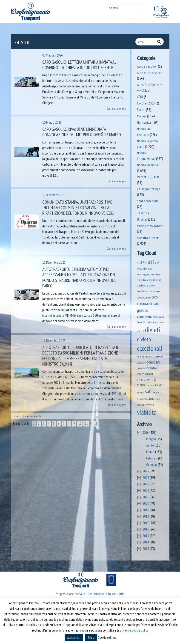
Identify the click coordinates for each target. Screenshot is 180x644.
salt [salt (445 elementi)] (148, 391)
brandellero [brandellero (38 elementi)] (142, 291)
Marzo (150, 452)
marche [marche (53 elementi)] (159, 385)
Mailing (142, 116)
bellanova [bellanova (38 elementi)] (150, 286)
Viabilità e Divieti (148, 238)
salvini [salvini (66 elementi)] (156, 392)
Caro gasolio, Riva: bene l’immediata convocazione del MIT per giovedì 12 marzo (82, 132)
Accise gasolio (146, 66)
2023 (146, 484)
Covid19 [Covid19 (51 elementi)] (141, 322)
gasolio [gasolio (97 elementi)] (158, 356)
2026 (146, 432)
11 (86, 424)
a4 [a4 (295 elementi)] (142, 262)
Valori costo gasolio (150, 226)
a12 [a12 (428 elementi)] (151, 262)
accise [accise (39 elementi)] (140, 269)
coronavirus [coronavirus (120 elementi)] (145, 316)
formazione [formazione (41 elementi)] (142, 356)
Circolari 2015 (146, 103)
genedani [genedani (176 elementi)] (153, 362)
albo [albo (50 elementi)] (145, 269)
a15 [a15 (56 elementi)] (157, 263)
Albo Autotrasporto (150, 73)
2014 (146, 542)
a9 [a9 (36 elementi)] (146, 263)
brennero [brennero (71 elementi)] (154, 291)
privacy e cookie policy (134, 630)
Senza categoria (148, 201)
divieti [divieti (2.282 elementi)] (153, 330)
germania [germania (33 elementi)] (141, 368)
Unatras (142, 219)
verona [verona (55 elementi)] (140, 405)
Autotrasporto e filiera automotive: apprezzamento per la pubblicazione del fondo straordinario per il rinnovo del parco (79, 277)
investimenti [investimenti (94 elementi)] (145, 379)
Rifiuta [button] (91, 638)
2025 (146, 471)
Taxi (140, 213)
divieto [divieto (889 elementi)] (144, 339)
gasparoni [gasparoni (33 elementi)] (141, 363)
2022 (146, 490)
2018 (146, 516)
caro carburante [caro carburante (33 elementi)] (144, 298)
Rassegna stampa (149, 189)
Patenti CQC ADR (148, 177)
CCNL (140, 97)
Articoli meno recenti (29, 416)
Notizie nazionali (148, 165)
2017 (146, 523)
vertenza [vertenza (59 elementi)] (149, 405)
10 (80, 424)
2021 (146, 497)
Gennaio (152, 465)
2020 (146, 503)
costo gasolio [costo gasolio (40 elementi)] (158, 317)
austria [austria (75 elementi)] (141, 285)
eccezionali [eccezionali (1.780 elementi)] (150, 348)
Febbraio (152, 458)
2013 (146, 549)
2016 (146, 529)
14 (96, 424)
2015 (146, 536)
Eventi (141, 110)
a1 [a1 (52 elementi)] (138, 263)
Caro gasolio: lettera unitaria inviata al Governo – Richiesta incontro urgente (79, 65)
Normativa (144, 122)
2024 (146, 477)
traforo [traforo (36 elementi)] (145, 399)
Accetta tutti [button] (74, 638)
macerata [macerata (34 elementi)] (150, 385)
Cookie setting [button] (107, 637)
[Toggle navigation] (103, 12)
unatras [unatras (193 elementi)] (155, 398)
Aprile (150, 445)
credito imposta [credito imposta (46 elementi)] (153, 322)
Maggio (151, 439)
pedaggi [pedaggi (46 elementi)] (141, 392)
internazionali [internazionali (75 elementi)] (145, 374)
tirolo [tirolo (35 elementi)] (139, 399)
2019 (146, 510)
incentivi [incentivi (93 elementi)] (151, 368)
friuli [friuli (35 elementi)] (151, 357)
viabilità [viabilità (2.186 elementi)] (147, 412)
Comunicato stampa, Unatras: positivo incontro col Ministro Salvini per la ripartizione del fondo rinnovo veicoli (78, 208)
